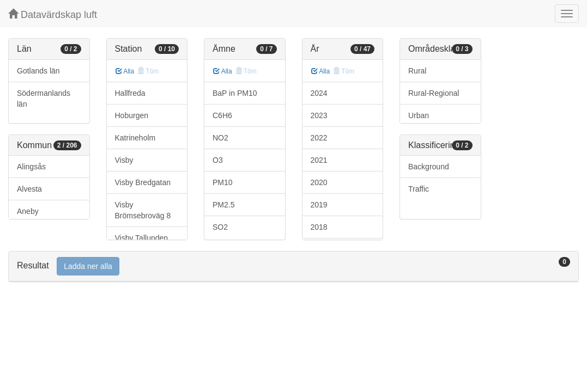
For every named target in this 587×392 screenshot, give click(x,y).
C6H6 (222, 115)
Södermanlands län (44, 99)
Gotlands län (38, 71)
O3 (218, 160)
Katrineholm (135, 138)
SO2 (220, 227)
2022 (319, 138)
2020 (319, 182)
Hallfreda (130, 93)
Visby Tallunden (142, 238)
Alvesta (29, 189)
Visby (124, 160)
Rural (417, 71)
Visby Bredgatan (143, 182)
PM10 (223, 182)
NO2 (220, 138)
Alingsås (31, 167)
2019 (319, 205)
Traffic (419, 189)
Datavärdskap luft (53, 14)
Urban (419, 115)
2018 (319, 227)
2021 (319, 160)
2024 (319, 93)
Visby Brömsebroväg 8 (143, 210)
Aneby (28, 211)
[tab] (293, 267)
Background (429, 167)
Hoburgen (132, 115)
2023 (319, 115)
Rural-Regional (434, 93)
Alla (125, 71)
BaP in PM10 (235, 93)
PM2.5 (223, 205)
